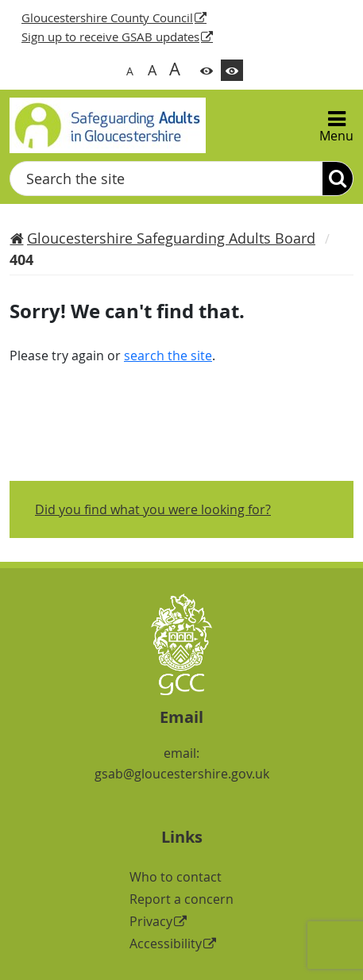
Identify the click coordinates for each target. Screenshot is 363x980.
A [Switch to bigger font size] (152, 70)
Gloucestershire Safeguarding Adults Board (171, 238)
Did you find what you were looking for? (153, 509)
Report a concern (181, 899)
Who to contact (176, 877)
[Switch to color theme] (207, 70)
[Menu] (336, 125)
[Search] (338, 179)
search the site (168, 355)
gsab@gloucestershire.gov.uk (182, 774)
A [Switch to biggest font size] (175, 68)
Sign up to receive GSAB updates (110, 37)
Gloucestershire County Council (107, 17)
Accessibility (166, 943)
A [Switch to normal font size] (130, 71)
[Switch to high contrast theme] (232, 70)
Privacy (151, 921)
